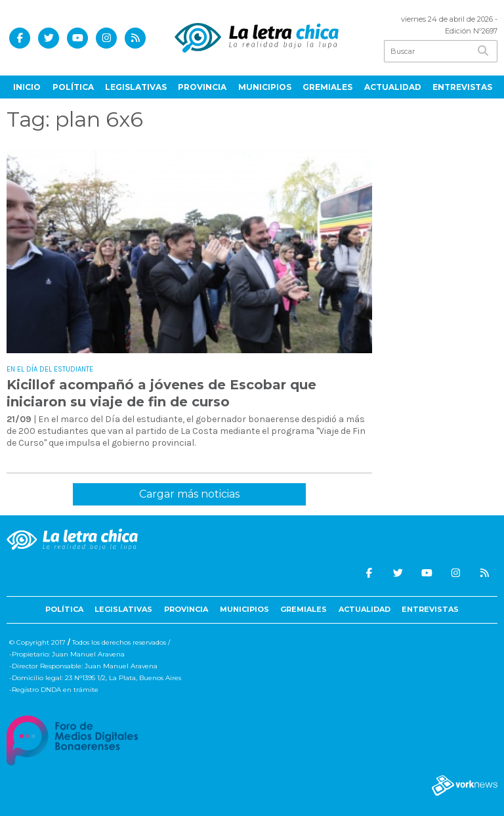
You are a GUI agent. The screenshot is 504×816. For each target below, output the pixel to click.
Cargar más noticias (189, 494)
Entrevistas (462, 87)
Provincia (202, 87)
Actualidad (393, 87)
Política (73, 87)
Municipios (265, 87)
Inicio (27, 87)
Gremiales (327, 87)
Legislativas (136, 87)
